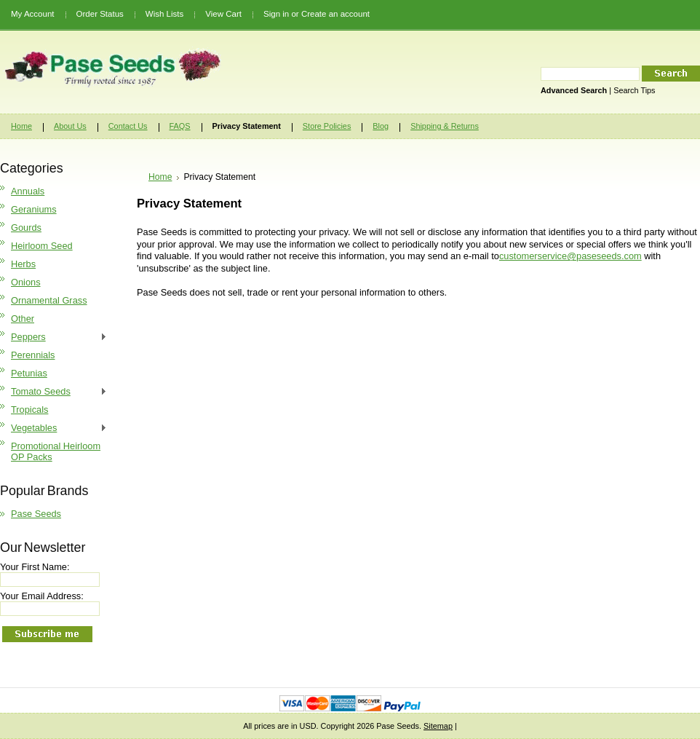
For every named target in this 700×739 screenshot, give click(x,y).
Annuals (28, 191)
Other (23, 319)
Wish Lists (164, 14)
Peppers (53, 337)
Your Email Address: (42, 596)
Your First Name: (35, 567)
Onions (26, 282)
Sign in (276, 14)
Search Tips (634, 90)
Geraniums (34, 209)
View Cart (223, 14)
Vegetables (53, 428)
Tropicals (29, 410)
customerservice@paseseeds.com (570, 256)
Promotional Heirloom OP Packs (56, 451)
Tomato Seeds (53, 392)
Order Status (100, 14)
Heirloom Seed (42, 246)
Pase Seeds (36, 514)
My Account (33, 14)
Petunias (29, 373)
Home (160, 177)
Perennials (33, 355)
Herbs (23, 264)
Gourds (26, 228)
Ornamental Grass (49, 300)
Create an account (335, 14)
